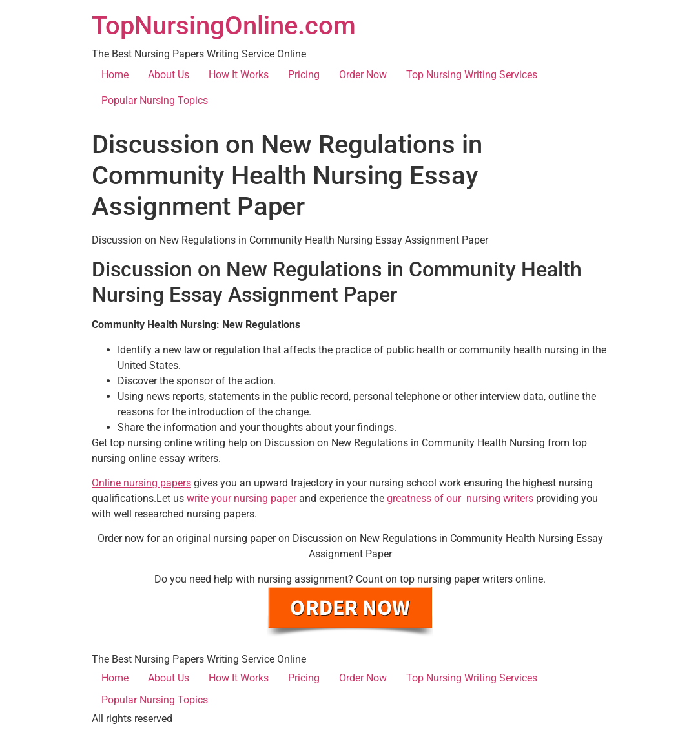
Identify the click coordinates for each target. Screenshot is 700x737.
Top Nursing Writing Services (472, 75)
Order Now (363, 75)
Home (115, 75)
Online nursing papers (141, 483)
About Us (169, 75)
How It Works (239, 75)
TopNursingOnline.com (224, 26)
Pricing (304, 75)
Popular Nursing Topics (155, 100)
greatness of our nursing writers (460, 498)
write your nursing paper (242, 498)
